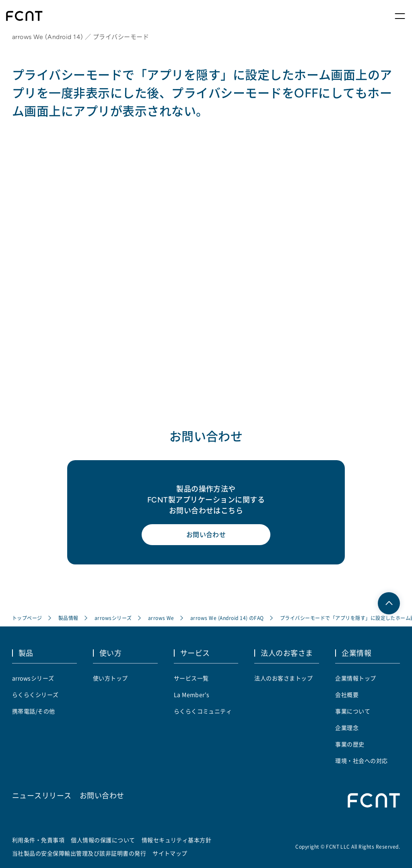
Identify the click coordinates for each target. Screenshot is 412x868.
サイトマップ (170, 853)
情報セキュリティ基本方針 (177, 840)
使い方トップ (110, 678)
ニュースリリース (42, 795)
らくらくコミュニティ (203, 711)
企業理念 (347, 727)
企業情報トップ (355, 678)
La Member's (192, 694)
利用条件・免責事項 (38, 840)
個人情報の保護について (103, 840)
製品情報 (68, 618)
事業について (353, 711)
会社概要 (347, 694)
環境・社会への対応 (361, 761)
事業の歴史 (350, 744)
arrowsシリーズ (113, 618)
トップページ (27, 618)
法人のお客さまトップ (283, 678)
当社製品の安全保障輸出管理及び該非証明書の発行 (79, 853)
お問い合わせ (206, 535)
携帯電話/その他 (34, 711)
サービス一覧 (191, 678)
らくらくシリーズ (35, 694)
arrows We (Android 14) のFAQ (227, 618)
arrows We (161, 618)
